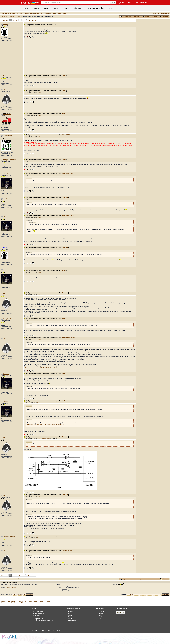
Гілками (164, 17)
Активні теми (28, 13)
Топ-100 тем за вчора (42, 13)
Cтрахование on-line (96, 8)
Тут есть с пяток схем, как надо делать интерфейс (40, 368)
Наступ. (154, 17)
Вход (136, 3)
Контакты (37, 615)
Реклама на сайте (40, 613)
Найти (113, 3)
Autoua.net (4, 17)
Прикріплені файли (46, 439)
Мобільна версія (44, 602)
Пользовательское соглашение (44, 621)
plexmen (9, 588)
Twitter (100, 615)
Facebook (101, 612)
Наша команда (39, 617)
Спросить (120, 612)
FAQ (26, 602)
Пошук (53, 13)
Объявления (79, 8)
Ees (4, 75)
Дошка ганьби (61, 13)
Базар (67, 8)
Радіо (18, 17)
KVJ (5, 89)
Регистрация (144, 3)
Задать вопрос (127, 3)
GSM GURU (66, 135)
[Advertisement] (80, 59)
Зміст (146, 17)
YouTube (101, 617)
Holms (64, 75)
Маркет (36, 8)
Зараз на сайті (17, 13)
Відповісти (126, 17)
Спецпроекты (39, 612)
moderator (13, 588)
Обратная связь (39, 619)
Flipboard (101, 613)
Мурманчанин (8, 135)
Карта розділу (33, 602)
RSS (100, 619)
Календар (20, 602)
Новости (56, 8)
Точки (46, 8)
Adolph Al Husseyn (10, 160)
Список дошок (6, 13)
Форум (26, 8)
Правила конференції (8, 602)
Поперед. (137, 17)
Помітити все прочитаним (160, 13)
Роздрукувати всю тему (6, 591)
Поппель (6, 173)
